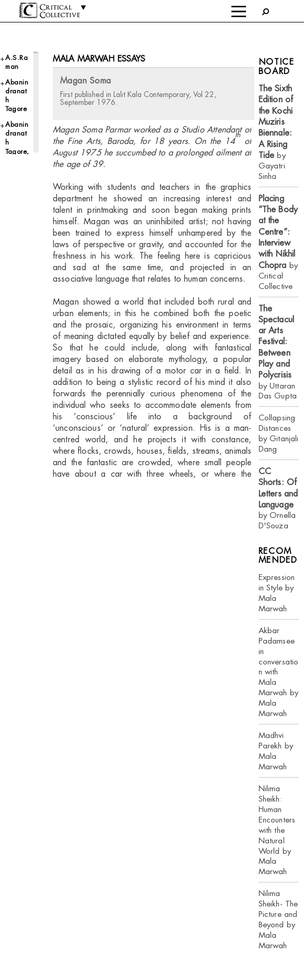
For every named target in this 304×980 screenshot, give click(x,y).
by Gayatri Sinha (276, 132)
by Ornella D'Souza (278, 498)
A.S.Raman (16, 62)
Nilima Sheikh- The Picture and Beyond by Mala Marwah (278, 919)
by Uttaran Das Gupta (278, 352)
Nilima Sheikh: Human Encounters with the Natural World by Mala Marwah (277, 830)
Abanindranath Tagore (17, 96)
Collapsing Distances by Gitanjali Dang (279, 433)
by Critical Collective (278, 242)
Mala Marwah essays (99, 59)
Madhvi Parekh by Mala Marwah (276, 751)
